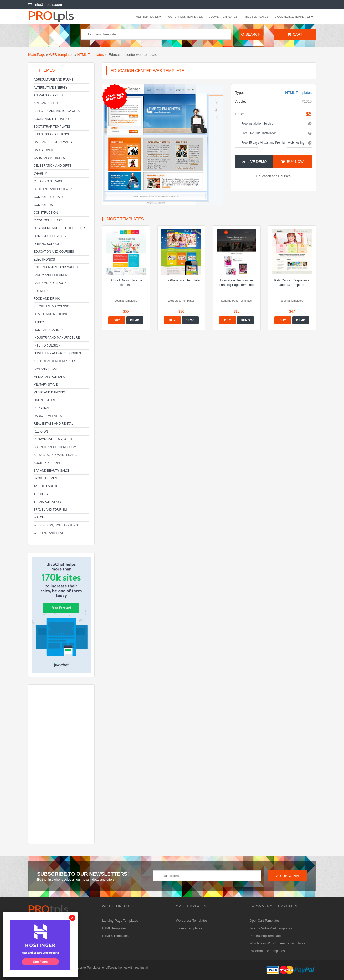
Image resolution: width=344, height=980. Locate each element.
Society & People (48, 463)
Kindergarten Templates (55, 361)
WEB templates (61, 55)
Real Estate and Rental (53, 424)
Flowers (41, 291)
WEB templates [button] (148, 17)
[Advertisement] (61, 764)
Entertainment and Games (56, 267)
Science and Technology (55, 447)
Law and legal (46, 369)
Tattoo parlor (46, 486)
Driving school (47, 244)
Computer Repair (48, 197)
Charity (40, 174)
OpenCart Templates (265, 921)
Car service (44, 150)
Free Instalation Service (257, 124)
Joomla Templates (223, 17)
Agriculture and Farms (53, 80)
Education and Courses (54, 252)
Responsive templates (53, 439)
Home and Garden (49, 330)
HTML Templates (256, 17)
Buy (117, 320)
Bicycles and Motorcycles (57, 111)
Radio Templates (48, 416)
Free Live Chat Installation (259, 133)
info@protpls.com (45, 5)
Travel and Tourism (50, 510)
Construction (46, 213)
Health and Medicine (51, 314)
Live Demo (254, 162)
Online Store (45, 400)
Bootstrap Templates (52, 127)
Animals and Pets (48, 95)
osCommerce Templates (267, 951)
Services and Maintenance (56, 455)
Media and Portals (49, 377)
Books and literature (52, 119)
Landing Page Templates (120, 921)
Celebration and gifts (52, 166)
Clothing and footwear (54, 189)
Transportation (47, 502)
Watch (39, 517)
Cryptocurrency (48, 220)
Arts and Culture (49, 103)
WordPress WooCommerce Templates (277, 943)
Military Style (46, 385)
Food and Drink (47, 299)
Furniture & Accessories (55, 306)
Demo (135, 320)
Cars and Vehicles (49, 158)
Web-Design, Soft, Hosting (56, 525)
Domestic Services (50, 236)
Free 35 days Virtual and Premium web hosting (273, 143)
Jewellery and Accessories (57, 353)
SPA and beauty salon (52, 471)
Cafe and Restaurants (53, 142)
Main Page (37, 55)
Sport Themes (45, 478)
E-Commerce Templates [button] (294, 17)
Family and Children (50, 275)
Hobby (39, 322)
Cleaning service (48, 181)
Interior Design (47, 345)
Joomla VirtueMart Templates (271, 928)
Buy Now (292, 162)
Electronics (44, 260)
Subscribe (288, 876)
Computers (43, 205)
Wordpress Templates (185, 17)
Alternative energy (50, 88)
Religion (41, 431)
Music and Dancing (49, 392)
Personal (42, 408)
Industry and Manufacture (57, 338)
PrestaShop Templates (266, 936)
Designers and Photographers (60, 228)
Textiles (41, 494)
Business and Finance (52, 134)
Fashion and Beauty (50, 283)
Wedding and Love (49, 533)
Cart (295, 34)
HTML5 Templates (115, 936)
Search (251, 34)
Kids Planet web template (181, 280)
